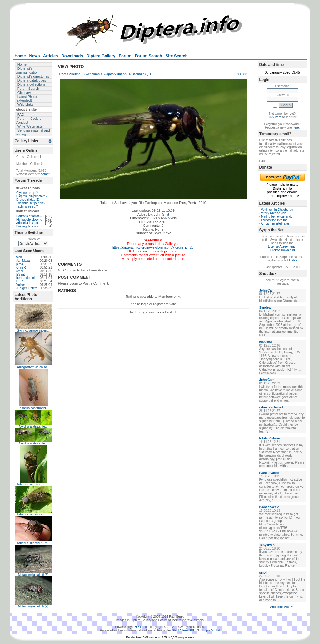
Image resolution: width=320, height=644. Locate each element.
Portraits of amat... (29, 216)
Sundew (265, 308)
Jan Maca (23, 261)
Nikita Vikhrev (270, 438)
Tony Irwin (267, 545)
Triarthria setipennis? (31, 203)
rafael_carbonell (271, 407)
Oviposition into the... (275, 220)
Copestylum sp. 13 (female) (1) (127, 74)
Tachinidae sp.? (27, 207)
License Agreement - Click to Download (282, 248)
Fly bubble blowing (29, 219)
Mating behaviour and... (277, 217)
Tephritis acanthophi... (33, 408)
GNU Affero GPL (183, 630)
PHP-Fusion (141, 627)
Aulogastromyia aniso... (33, 367)
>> (245, 74)
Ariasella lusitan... (28, 223)
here (296, 127)
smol (20, 271)
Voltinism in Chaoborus (277, 210)
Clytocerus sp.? (27, 193)
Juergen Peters (27, 288)
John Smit (161, 214)
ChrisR (21, 268)
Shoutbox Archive (282, 607)
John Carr (267, 290)
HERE (293, 260)
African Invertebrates (275, 223)
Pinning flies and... (29, 226)
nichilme (266, 342)
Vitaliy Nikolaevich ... (275, 213)
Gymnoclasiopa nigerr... (33, 330)
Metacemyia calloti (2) (33, 606)
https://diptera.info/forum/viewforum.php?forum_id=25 (153, 247)
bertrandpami (25, 278)
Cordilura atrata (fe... (33, 426)
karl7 (20, 281)
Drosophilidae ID (28, 200)
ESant (20, 274)
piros (20, 264)
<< (239, 74)
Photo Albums (70, 74)
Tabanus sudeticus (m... (33, 484)
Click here (275, 117)
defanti (45, 174)
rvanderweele (269, 473)
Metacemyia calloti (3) (33, 575)
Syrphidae (92, 74)
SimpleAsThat (210, 630)
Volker (21, 285)
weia (20, 257)
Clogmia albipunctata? (32, 196)
